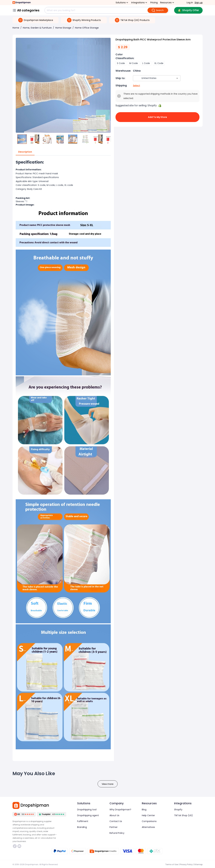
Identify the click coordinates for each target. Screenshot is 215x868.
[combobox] (152, 78)
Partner (114, 827)
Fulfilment (83, 821)
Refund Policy (117, 833)
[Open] (177, 78)
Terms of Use (172, 864)
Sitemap (198, 864)
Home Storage (63, 28)
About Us (114, 815)
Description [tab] (25, 152)
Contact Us (116, 821)
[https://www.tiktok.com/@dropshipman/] (15, 846)
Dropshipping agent (88, 815)
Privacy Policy (186, 864)
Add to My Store (157, 117)
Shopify (178, 810)
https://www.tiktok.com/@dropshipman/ (15, 846)
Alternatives (148, 827)
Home (16, 28)
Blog (144, 810)
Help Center (148, 815)
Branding (82, 827)
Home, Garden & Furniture (37, 28)
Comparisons (149, 821)
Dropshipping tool (87, 810)
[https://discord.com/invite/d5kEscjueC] (19, 846)
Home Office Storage (87, 28)
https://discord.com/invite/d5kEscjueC (19, 846)
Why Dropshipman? (120, 810)
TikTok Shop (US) (183, 815)
